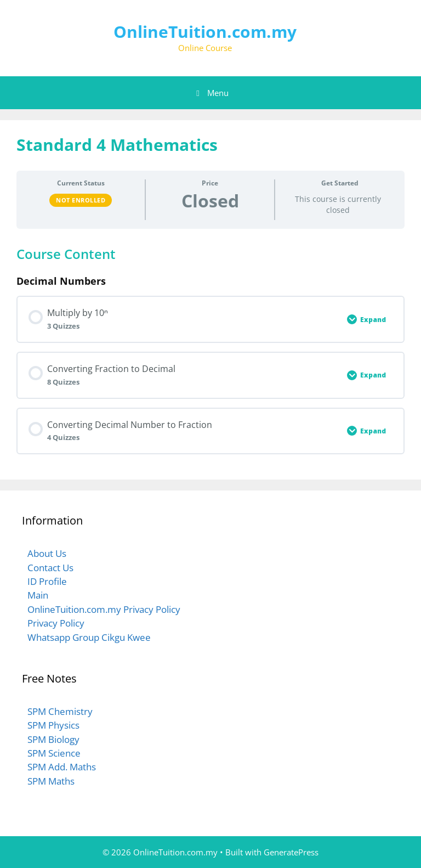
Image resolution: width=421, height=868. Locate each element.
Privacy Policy (56, 623)
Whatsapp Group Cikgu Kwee (89, 637)
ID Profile (47, 581)
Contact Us (50, 568)
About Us (47, 553)
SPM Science (54, 753)
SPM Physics (53, 725)
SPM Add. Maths (62, 767)
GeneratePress (291, 852)
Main (38, 595)
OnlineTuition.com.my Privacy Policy (104, 609)
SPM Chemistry (60, 711)
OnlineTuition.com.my (205, 32)
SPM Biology (53, 739)
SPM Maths (51, 781)
